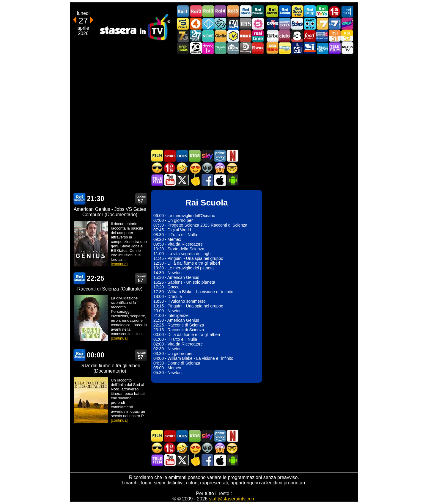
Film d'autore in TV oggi (232, 168)
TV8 (297, 36)
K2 (233, 36)
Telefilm (335, 48)
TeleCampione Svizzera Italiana (322, 36)
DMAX (246, 36)
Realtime (258, 36)
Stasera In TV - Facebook (207, 180)
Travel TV (221, 48)
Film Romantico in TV (195, 168)
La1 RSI (335, 36)
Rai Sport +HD (297, 11)
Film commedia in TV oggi (182, 168)
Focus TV (258, 48)
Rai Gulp (310, 11)
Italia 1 (208, 24)
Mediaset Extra (285, 24)
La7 (322, 24)
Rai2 (196, 11)
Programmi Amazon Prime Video (220, 156)
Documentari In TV (182, 156)
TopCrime (272, 24)
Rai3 (208, 11)
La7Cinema (335, 24)
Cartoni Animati (195, 156)
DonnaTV (208, 48)
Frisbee (285, 48)
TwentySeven (196, 36)
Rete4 (196, 24)
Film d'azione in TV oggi (157, 168)
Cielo (285, 36)
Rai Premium (258, 11)
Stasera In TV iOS (220, 180)
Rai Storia (272, 11)
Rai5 (233, 11)
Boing (297, 24)
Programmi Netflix (232, 156)
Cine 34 (233, 24)
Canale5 (183, 24)
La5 (258, 24)
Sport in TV (170, 156)
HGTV (233, 48)
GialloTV (221, 36)
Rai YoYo (322, 11)
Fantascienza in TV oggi (207, 168)
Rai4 (221, 11)
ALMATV (347, 48)
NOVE (208, 36)
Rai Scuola (285, 11)
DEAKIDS (272, 48)
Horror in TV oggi (220, 168)
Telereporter (322, 48)
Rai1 (183, 11)
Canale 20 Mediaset (196, 48)
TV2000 (347, 11)
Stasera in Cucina (195, 180)
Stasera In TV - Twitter (182, 180)
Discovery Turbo (272, 36)
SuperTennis (183, 48)
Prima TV (335, 11)
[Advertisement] (214, 102)
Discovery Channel (246, 48)
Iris (246, 24)
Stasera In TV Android (232, 180)
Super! (347, 24)
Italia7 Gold (183, 36)
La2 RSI (347, 36)
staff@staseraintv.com (232, 499)
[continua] (119, 264)
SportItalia (310, 48)
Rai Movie (246, 11)
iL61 (297, 48)
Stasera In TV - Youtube (170, 180)
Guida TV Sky (207, 156)
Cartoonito (310, 24)
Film (157, 156)
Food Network (310, 36)
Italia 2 (221, 24)
